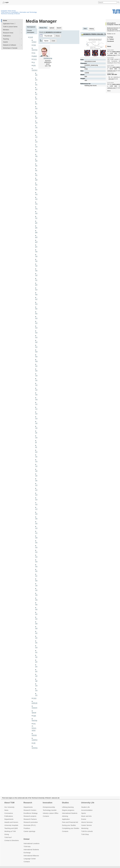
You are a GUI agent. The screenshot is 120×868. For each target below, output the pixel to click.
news (35, 698)
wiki (34, 743)
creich (37, 142)
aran (37, 84)
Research (28, 800)
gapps (35, 56)
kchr (37, 290)
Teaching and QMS (11, 826)
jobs (34, 65)
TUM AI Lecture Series (10, 27)
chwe (37, 137)
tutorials (34, 735)
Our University (9, 805)
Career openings (29, 829)
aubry (37, 89)
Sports (84, 811)
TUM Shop (85, 832)
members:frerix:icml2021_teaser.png (98, 34)
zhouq (37, 695)
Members (6, 30)
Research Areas (8, 33)
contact (34, 42)
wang (37, 609)
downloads (35, 50)
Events (84, 817)
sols (36, 523)
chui (36, 132)
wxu (36, 652)
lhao (37, 356)
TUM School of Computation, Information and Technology (19, 12)
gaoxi (37, 228)
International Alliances (31, 853)
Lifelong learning (68, 805)
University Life (88, 800)
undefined (35, 740)
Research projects (30, 814)
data (34, 45)
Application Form (8, 24)
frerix (37, 218)
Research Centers (30, 808)
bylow (37, 118)
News (6, 808)
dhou (37, 175)
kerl (36, 299)
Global (26, 837)
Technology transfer (50, 808)
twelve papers (116, 52)
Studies (65, 800)
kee (36, 294)
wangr (37, 614)
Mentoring (85, 826)
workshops (35, 748)
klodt (37, 313)
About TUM (9, 800)
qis (36, 447)
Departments (9, 817)
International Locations (31, 841)
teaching (34, 720)
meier (37, 390)
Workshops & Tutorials (10, 48)
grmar (37, 247)
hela (37, 270)
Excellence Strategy (31, 811)
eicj (34, 53)
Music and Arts (86, 814)
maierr (37, 375)
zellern (37, 676)
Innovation (48, 800)
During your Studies (69, 823)
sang (37, 476)
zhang (37, 685)
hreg (37, 280)
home (35, 59)
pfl (36, 442)
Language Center (30, 856)
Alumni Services (87, 820)
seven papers (116, 67)
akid (36, 75)
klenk (37, 309)
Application (66, 817)
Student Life (85, 805)
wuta (37, 647)
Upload (52, 28)
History (92, 29)
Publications (7, 36)
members (35, 70)
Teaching (6, 39)
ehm (37, 189)
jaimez (37, 285)
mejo (37, 399)
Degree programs (68, 808)
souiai (37, 533)
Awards (5, 42)
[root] (31, 37)
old (36, 433)
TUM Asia (27, 844)
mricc (37, 414)
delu (37, 161)
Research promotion (31, 820)
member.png (48, 58)
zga (36, 681)
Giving (7, 832)
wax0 (37, 619)
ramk (37, 457)
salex (37, 471)
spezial (34, 713)
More (109, 91)
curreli (37, 151)
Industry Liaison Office (51, 811)
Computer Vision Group (8, 11)
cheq (37, 123)
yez (36, 671)
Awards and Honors (11, 820)
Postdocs (27, 826)
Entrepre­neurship (49, 805)
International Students (70, 811)
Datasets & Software (10, 45)
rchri (37, 461)
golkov (37, 242)
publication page (111, 55)
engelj (37, 208)
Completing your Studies (71, 826)
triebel (37, 581)
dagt (37, 156)
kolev (37, 323)
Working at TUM (10, 829)
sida (36, 519)
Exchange (27, 850)
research (34, 708)
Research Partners (30, 817)
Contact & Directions (12, 838)
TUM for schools (87, 829)
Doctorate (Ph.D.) (30, 823)
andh (37, 80)
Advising (65, 814)
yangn (37, 662)
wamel (37, 604)
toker (37, 571)
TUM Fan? (8, 835)
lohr (36, 371)
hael (37, 256)
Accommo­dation (87, 808)
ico (34, 62)
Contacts (46, 814)
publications (35, 703)
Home (5, 20)
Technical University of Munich (10, 14)
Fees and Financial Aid (70, 820)
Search (59, 28)
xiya (36, 657)
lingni (37, 361)
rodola (37, 466)
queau (37, 452)
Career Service (87, 823)
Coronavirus (9, 811)
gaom (37, 223)
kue (36, 333)
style (35, 716)
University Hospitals (11, 823)
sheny (37, 514)
